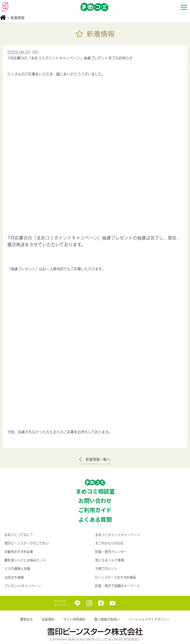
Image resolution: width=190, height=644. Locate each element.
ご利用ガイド (95, 510)
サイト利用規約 (74, 619)
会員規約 (48, 619)
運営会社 (26, 619)
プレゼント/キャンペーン (23, 586)
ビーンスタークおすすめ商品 (115, 577)
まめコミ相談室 (95, 491)
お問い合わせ (95, 501)
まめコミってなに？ (19, 535)
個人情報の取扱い (107, 619)
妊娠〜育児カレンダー (111, 552)
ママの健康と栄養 (17, 569)
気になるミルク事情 (109, 560)
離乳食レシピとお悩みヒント (25, 560)
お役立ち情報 (14, 577)
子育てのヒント (106, 569)
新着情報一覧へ (98, 459)
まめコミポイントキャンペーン (118, 535)
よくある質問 (95, 519)
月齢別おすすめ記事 (19, 552)
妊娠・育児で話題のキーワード (118, 586)
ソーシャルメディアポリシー (149, 619)
